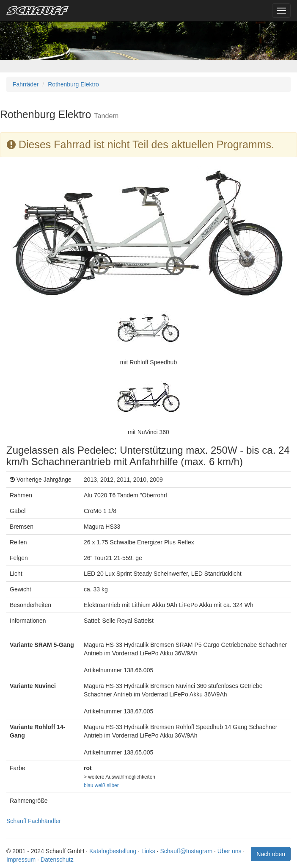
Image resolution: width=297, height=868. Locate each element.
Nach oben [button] (271, 854)
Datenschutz (57, 860)
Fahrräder (26, 84)
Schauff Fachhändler (34, 821)
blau (88, 785)
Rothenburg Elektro (73, 84)
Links (148, 851)
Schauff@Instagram (186, 851)
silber (113, 785)
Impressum (21, 860)
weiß (100, 785)
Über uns (230, 851)
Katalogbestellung (113, 851)
